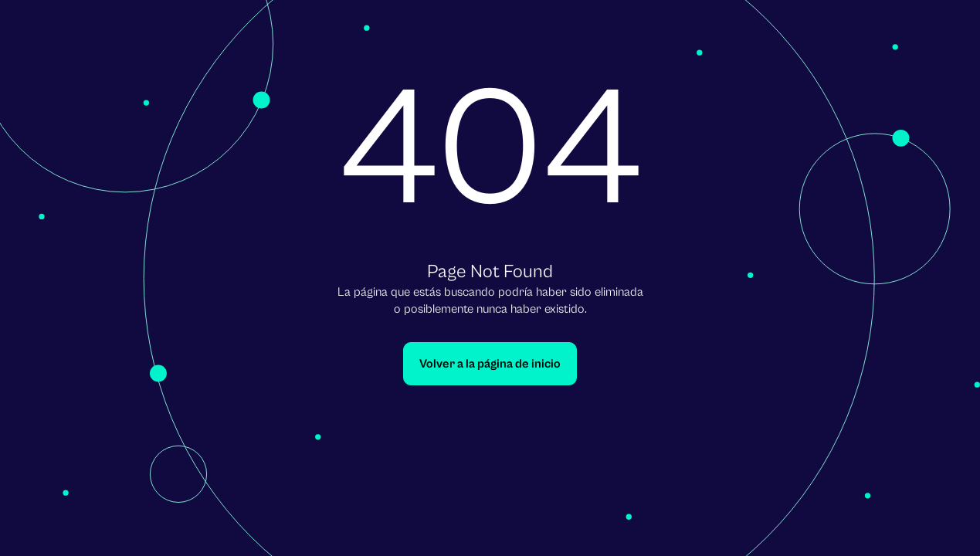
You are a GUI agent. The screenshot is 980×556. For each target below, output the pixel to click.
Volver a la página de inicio (490, 364)
